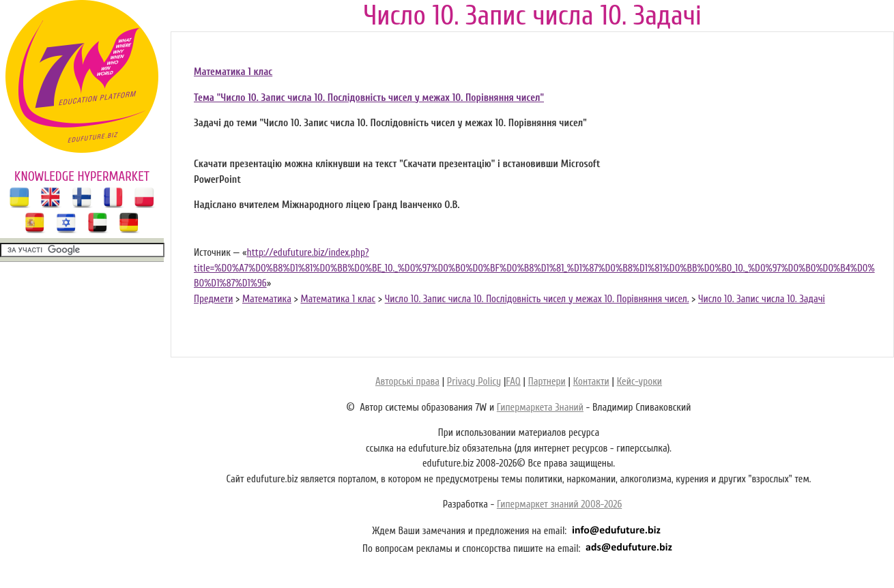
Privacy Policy (474, 382)
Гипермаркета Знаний (540, 408)
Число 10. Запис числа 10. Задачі (762, 299)
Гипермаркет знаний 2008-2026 (559, 504)
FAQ (513, 382)
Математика (267, 299)
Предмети (213, 299)
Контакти (591, 382)
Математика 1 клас (233, 72)
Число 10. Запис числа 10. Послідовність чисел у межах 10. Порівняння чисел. (537, 299)
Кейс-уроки (639, 382)
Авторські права (407, 382)
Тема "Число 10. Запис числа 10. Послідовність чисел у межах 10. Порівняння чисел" (369, 98)
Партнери (547, 382)
